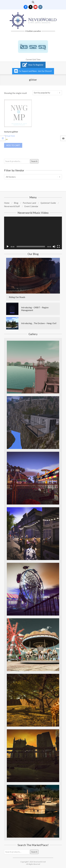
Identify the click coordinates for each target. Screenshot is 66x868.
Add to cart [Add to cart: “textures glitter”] (13, 145)
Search (34, 161)
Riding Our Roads (17, 297)
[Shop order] (47, 93)
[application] (33, 233)
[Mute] (54, 247)
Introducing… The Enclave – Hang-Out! (39, 323)
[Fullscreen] (58, 247)
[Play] (8, 247)
